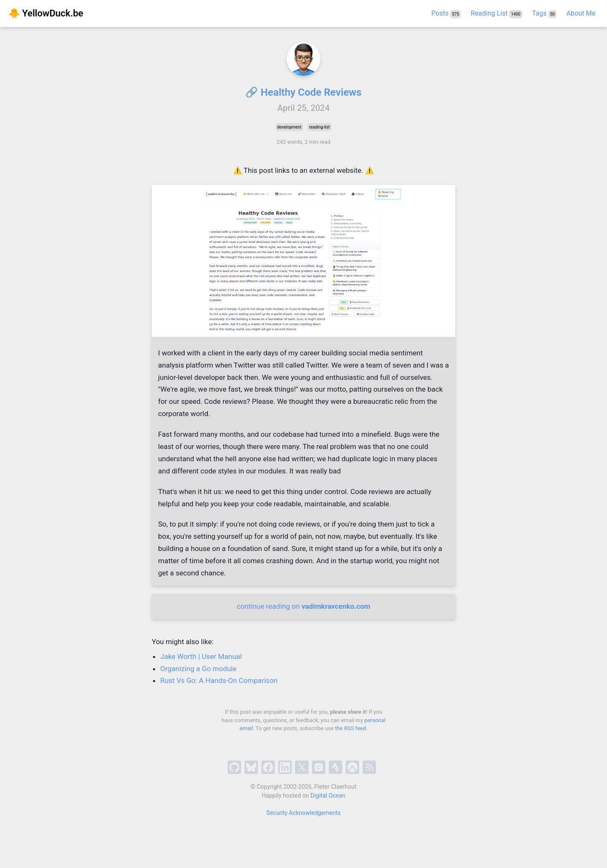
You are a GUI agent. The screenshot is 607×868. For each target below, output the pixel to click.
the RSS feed (351, 728)
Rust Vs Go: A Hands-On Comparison (219, 680)
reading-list (319, 127)
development (290, 127)
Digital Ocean (328, 795)
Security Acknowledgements (304, 813)
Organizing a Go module (198, 669)
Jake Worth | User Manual (201, 656)
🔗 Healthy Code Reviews (303, 92)
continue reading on (304, 606)
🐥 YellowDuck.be (46, 13)
